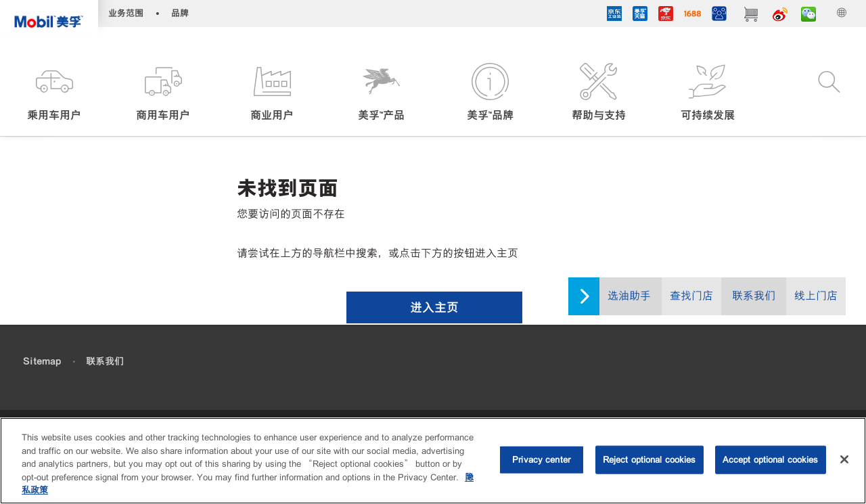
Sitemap (42, 361)
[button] (54, 93)
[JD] (666, 16)
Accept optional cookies (771, 461)
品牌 (180, 13)
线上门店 (816, 296)
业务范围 (126, 13)
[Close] (844, 461)
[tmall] (640, 16)
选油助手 (629, 296)
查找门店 (691, 296)
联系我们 (754, 296)
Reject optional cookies (649, 461)
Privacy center (541, 461)
